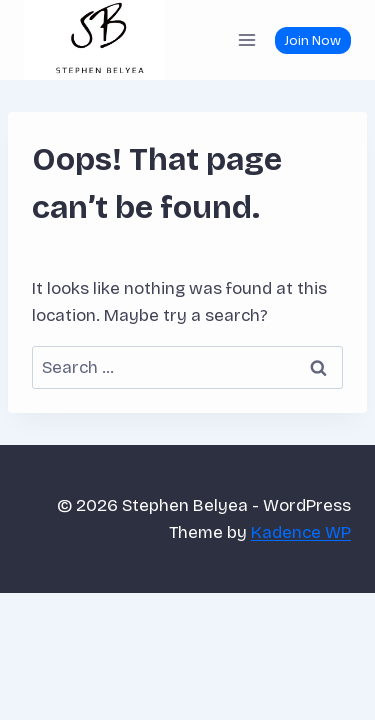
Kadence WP (301, 532)
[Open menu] (246, 39)
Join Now (312, 40)
